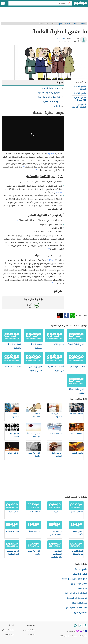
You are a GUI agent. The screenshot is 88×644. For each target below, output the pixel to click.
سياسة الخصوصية (29, 630)
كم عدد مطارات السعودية (77, 598)
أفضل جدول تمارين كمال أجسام (74, 579)
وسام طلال (61, 38)
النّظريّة (51, 154)
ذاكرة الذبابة (82, 588)
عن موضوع (31, 625)
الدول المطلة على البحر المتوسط (74, 593)
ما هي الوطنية (81, 569)
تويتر (60, 315)
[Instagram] (75, 626)
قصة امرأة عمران (80, 613)
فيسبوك (66, 315)
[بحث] (69, 3)
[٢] (37, 170)
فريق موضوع (10, 635)
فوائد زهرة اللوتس (79, 574)
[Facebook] (85, 626)
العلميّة (52, 260)
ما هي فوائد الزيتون (79, 584)
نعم (37, 305)
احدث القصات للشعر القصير (76, 608)
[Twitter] (80, 626)
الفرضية (59, 192)
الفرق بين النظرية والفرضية (79, 106)
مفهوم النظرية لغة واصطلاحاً (80, 99)
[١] (24, 166)
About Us (31, 635)
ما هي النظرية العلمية (80, 88)
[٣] (19, 181)
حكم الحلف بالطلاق (79, 603)
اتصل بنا (12, 625)
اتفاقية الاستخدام (8, 630)
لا (30, 305)
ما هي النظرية (80, 93)
